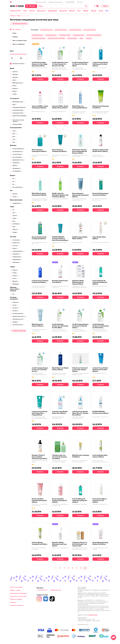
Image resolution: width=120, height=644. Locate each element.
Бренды (94, 11)
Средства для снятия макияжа (56, 38)
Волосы (32, 11)
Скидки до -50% (15, 11)
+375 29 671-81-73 (42, 590)
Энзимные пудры (72, 38)
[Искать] (86, 6)
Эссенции (89, 38)
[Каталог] (31, 6)
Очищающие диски (51, 35)
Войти (105, 6)
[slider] (10, 54)
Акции (101, 11)
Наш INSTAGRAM (70, 2)
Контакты (80, 2)
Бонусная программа (17, 605)
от (12, 56)
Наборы (86, 11)
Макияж (72, 11)
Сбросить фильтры (19, 331)
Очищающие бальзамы (38, 38)
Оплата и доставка (41, 2)
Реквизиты (13, 602)
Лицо (25, 11)
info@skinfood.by (56, 590)
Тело (79, 11)
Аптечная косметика (19, 24)
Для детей (63, 11)
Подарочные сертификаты (19, 593)
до (21, 56)
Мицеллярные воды (37, 35)
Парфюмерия (52, 11)
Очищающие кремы (65, 35)
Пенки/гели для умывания (94, 35)
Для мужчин (41, 11)
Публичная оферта (16, 599)
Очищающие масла (79, 35)
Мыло (81, 38)
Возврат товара (15, 590)
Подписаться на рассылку (56, 2)
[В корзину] (40, 79)
